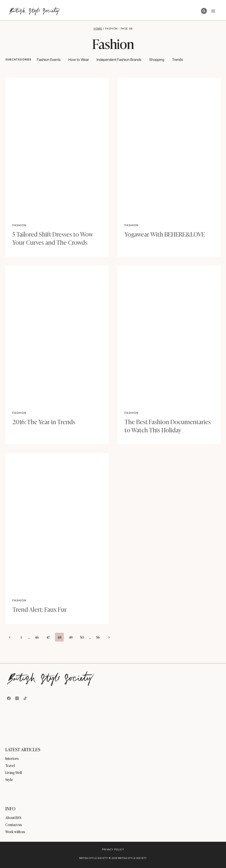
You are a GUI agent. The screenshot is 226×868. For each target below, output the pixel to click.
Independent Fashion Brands (119, 60)
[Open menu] (213, 11)
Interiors (12, 758)
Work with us (15, 832)
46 (37, 637)
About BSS (13, 817)
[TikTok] (25, 698)
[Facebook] (9, 698)
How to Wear (79, 60)
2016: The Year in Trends (44, 421)
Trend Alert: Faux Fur (40, 609)
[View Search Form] (204, 11)
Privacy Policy (113, 849)
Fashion (19, 225)
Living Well (14, 772)
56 (98, 637)
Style (9, 780)
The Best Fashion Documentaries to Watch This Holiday (168, 425)
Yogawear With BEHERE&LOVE (165, 234)
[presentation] (57, 147)
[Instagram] (17, 698)
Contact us (14, 825)
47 (48, 637)
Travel (10, 765)
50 (82, 637)
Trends (177, 60)
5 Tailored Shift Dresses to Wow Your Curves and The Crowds (53, 238)
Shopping (157, 60)
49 (71, 637)
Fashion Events (49, 60)
